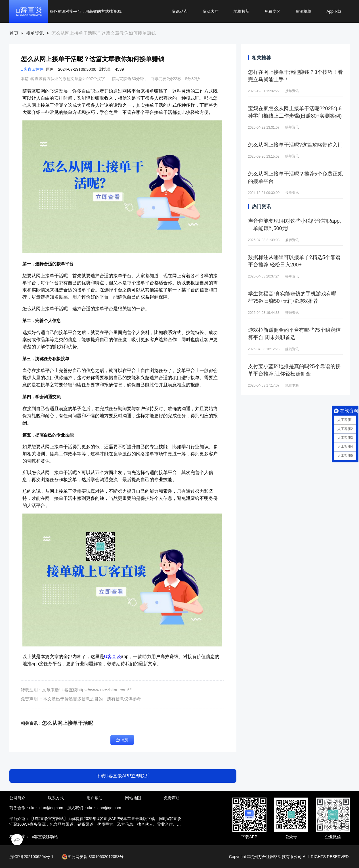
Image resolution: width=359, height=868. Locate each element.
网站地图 (133, 798)
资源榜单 (303, 11)
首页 (14, 33)
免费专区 (272, 11)
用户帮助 (95, 798)
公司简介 (17, 798)
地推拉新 (242, 11)
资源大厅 (211, 11)
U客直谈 (113, 657)
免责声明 (172, 798)
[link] (14, 33)
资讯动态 (180, 11)
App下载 (334, 11)
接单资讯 (35, 33)
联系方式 (56, 798)
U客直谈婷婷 (32, 69)
